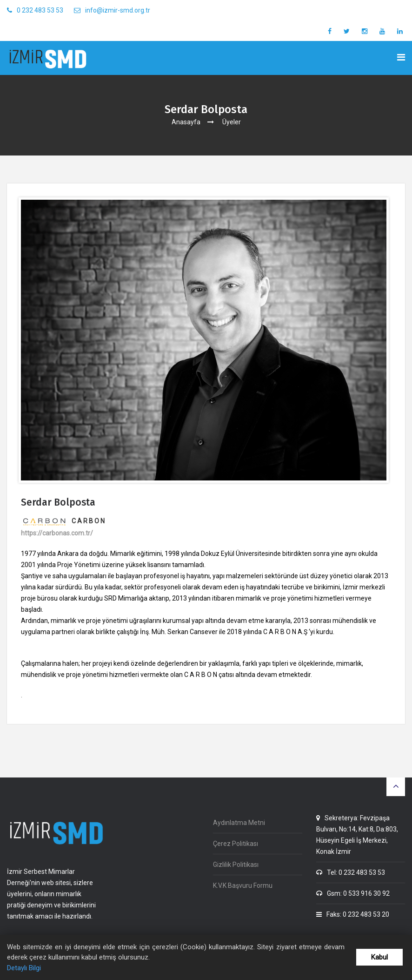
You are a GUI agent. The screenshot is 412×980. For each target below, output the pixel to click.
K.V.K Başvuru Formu (243, 885)
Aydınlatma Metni (239, 823)
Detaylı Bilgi (24, 968)
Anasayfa (186, 122)
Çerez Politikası (236, 844)
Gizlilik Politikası (236, 865)
